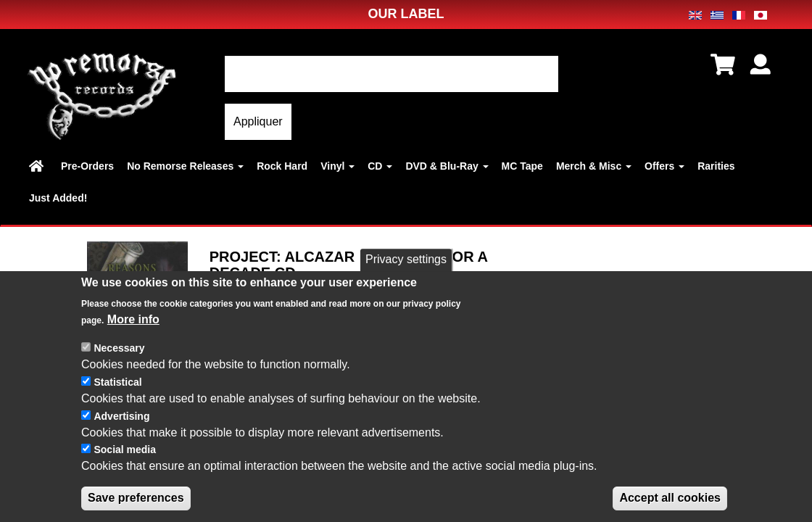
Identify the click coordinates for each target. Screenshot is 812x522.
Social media (125, 452)
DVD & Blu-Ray (447, 166)
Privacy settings (406, 261)
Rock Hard (282, 166)
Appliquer (258, 121)
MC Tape (522, 166)
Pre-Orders (87, 166)
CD (380, 166)
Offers (664, 166)
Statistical (117, 384)
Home (38, 166)
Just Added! (58, 198)
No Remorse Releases (185, 166)
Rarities (716, 166)
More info (133, 321)
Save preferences (136, 500)
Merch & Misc (594, 166)
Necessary (119, 350)
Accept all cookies (670, 500)
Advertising (121, 418)
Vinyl (337, 166)
